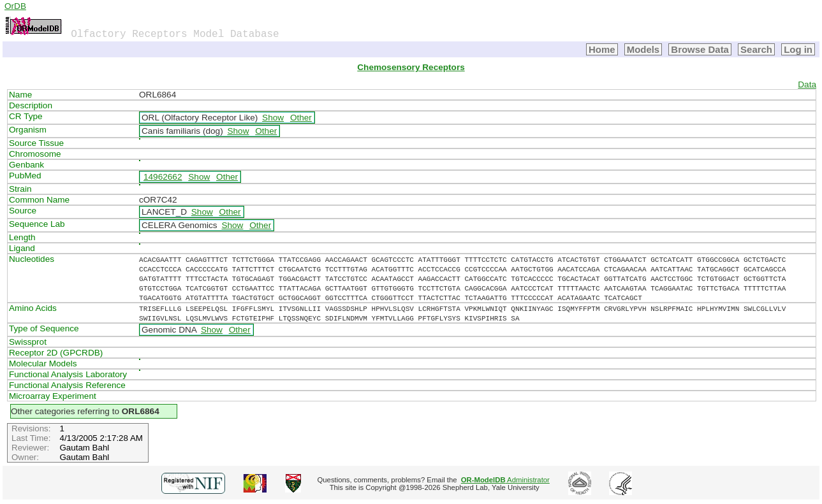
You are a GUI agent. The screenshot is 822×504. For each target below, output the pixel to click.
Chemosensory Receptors (411, 67)
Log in (798, 49)
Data (807, 84)
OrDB (15, 6)
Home (602, 49)
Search (756, 49)
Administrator (505, 480)
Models (643, 49)
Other (301, 118)
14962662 (163, 177)
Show (273, 118)
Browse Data (700, 49)
